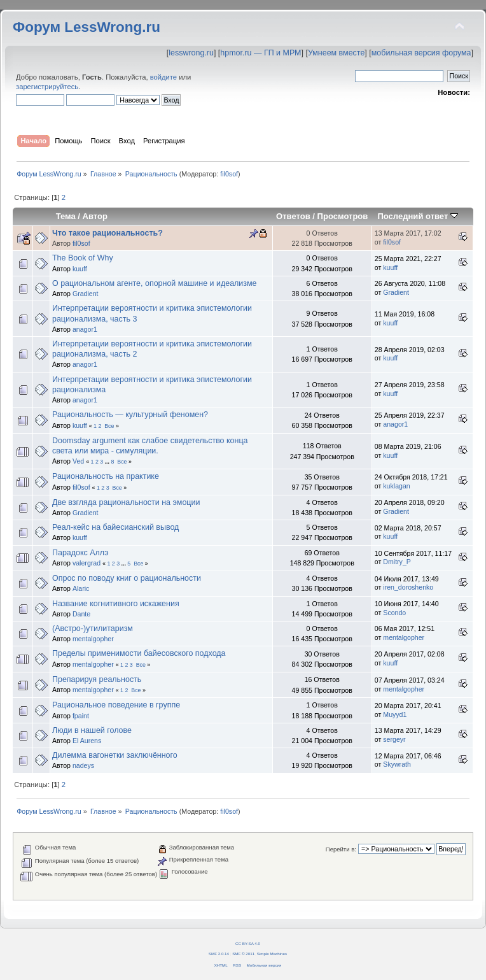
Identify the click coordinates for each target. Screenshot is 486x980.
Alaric (81, 588)
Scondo (394, 613)
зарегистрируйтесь (47, 87)
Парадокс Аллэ (80, 553)
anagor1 (85, 329)
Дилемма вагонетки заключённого (115, 755)
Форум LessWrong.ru (87, 27)
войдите (163, 77)
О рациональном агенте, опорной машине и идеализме (155, 283)
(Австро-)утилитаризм (93, 628)
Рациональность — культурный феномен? (130, 415)
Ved (78, 461)
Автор (95, 216)
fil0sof (229, 174)
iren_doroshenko (408, 587)
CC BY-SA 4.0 (248, 943)
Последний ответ (417, 216)
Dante (81, 614)
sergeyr (394, 739)
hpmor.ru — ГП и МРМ (260, 53)
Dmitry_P (397, 562)
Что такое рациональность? (108, 233)
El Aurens (87, 741)
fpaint (81, 716)
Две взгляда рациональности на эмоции (126, 502)
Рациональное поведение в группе (116, 705)
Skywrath (397, 764)
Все (109, 426)
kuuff (80, 269)
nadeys (83, 765)
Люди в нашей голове (92, 730)
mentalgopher (93, 639)
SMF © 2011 (243, 954)
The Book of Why (83, 258)
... (108, 462)
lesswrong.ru (191, 53)
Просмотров (343, 216)
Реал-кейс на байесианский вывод (115, 527)
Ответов (293, 216)
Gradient (86, 294)
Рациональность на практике (106, 476)
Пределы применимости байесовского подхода (139, 653)
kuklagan (396, 486)
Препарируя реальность (97, 679)
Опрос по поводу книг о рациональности (127, 578)
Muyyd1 (395, 714)
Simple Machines (272, 954)
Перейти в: (341, 849)
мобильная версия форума (421, 53)
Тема (66, 216)
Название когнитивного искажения (116, 604)
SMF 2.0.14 (219, 954)
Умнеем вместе (336, 53)
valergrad (87, 563)
